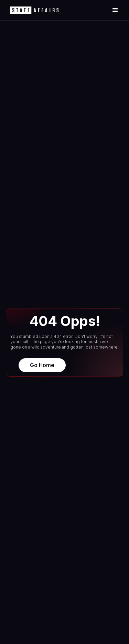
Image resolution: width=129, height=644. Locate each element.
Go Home (42, 365)
